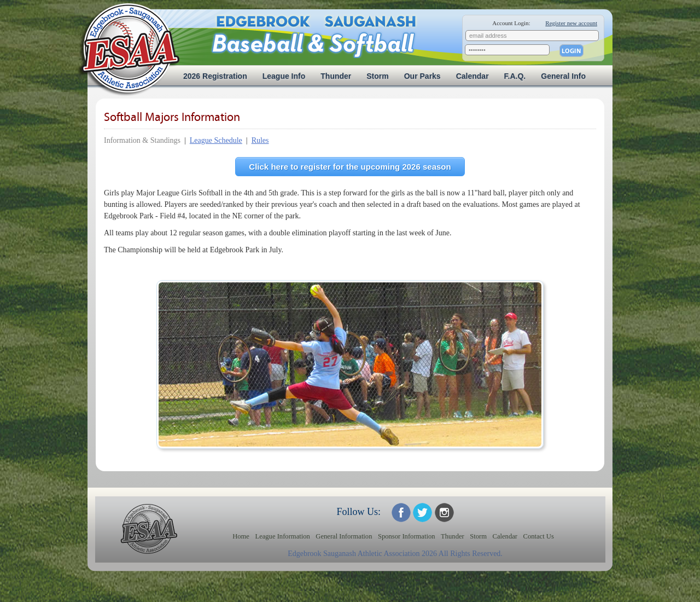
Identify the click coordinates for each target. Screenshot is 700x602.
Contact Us (539, 536)
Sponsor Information (407, 536)
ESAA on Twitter (422, 513)
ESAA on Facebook (401, 513)
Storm (377, 76)
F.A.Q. (515, 76)
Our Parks (422, 76)
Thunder (336, 76)
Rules (260, 140)
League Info (284, 76)
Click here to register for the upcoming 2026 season (350, 167)
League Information (282, 536)
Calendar (472, 76)
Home (241, 536)
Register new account (571, 23)
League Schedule (216, 140)
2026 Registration (215, 76)
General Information (344, 536)
